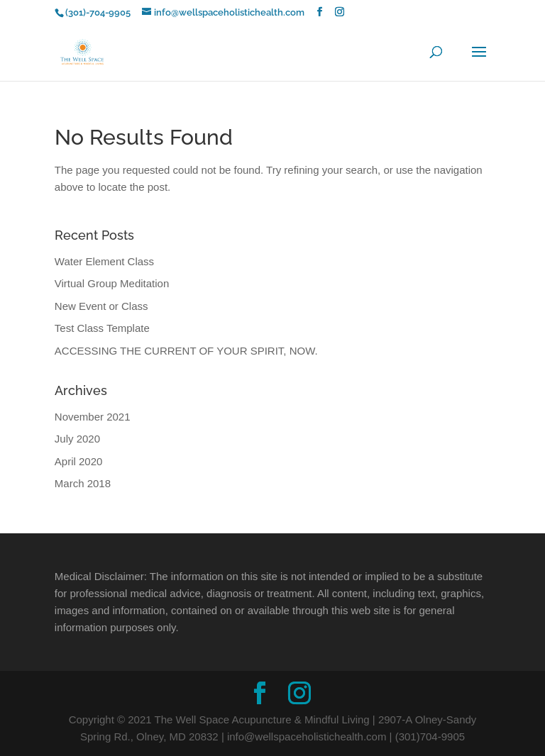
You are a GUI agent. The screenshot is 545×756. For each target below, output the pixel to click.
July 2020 (77, 439)
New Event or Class (101, 306)
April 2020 (79, 461)
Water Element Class (104, 261)
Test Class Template (102, 328)
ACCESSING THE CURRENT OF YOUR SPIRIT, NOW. (186, 351)
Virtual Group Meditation (112, 283)
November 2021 (93, 417)
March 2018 (83, 483)
